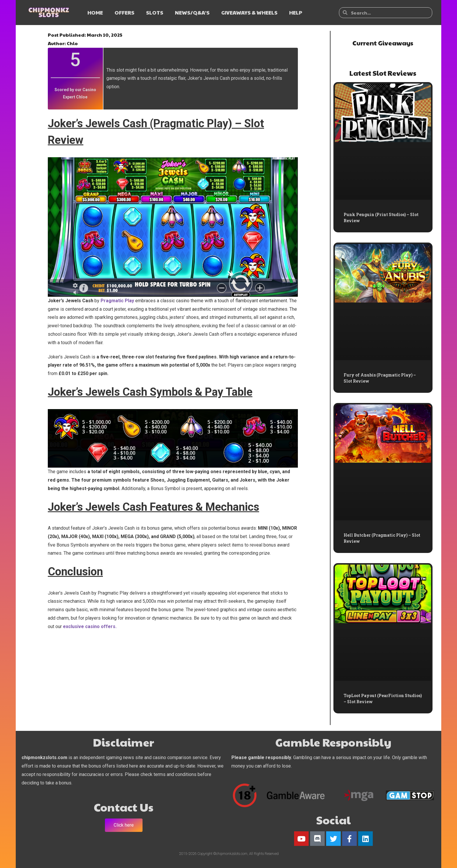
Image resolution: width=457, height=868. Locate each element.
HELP (296, 12)
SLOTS (155, 12)
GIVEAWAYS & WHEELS (249, 12)
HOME (95, 12)
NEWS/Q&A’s (192, 12)
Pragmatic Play (117, 301)
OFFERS (124, 12)
